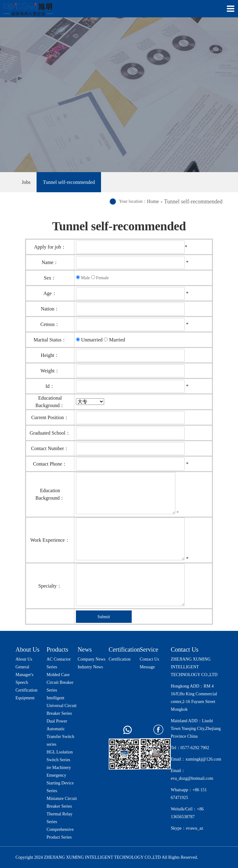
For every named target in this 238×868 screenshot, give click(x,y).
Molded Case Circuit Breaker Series (60, 682)
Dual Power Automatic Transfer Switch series (60, 733)
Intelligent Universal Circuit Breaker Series (62, 706)
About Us (27, 649)
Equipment (25, 698)
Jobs (26, 182)
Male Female (92, 278)
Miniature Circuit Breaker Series (62, 802)
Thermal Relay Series (59, 818)
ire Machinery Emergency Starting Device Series (60, 779)
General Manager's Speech (24, 675)
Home (153, 201)
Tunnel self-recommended (69, 182)
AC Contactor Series (59, 663)
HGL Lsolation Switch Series (60, 756)
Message (147, 667)
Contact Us (150, 659)
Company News (91, 659)
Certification (26, 690)
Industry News (90, 667)
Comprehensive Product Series (60, 833)
